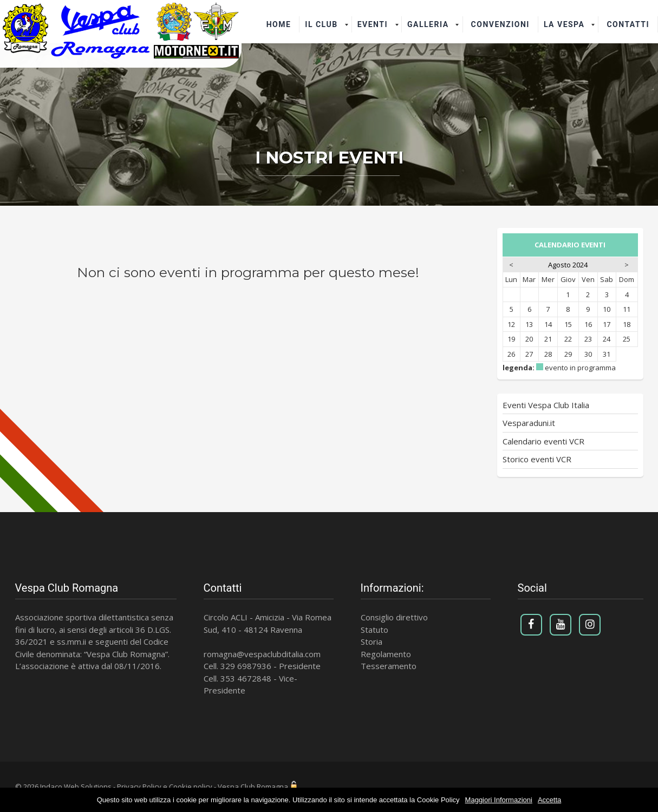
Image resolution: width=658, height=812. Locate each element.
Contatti (628, 24)
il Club (321, 24)
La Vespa (564, 24)
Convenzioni (500, 24)
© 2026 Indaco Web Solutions (63, 787)
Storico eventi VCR (537, 459)
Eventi (373, 24)
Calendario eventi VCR (543, 441)
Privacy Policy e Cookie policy (165, 787)
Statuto (374, 630)
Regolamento (386, 654)
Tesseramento (389, 666)
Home (279, 24)
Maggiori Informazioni (499, 800)
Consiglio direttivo (394, 617)
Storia (372, 641)
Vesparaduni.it (529, 423)
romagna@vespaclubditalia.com (262, 654)
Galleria (428, 24)
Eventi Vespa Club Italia (546, 405)
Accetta (549, 800)
